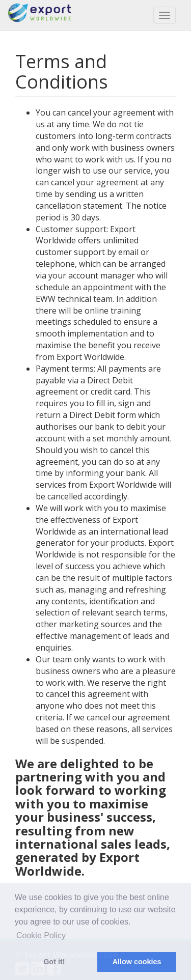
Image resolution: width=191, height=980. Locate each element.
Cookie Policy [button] (41, 935)
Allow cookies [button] (137, 962)
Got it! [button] (54, 962)
